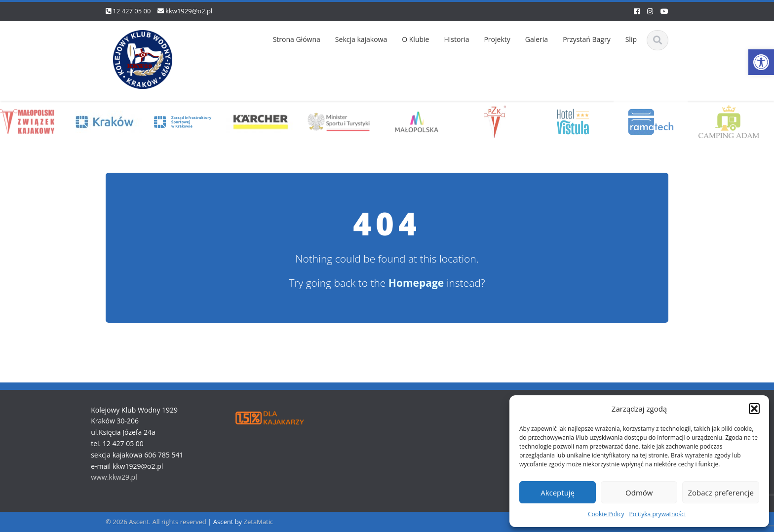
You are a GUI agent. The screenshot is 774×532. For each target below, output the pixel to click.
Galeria (537, 39)
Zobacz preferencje (721, 493)
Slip (631, 39)
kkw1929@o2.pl (189, 11)
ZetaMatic (259, 522)
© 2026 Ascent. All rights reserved (156, 522)
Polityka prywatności (658, 514)
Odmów (639, 493)
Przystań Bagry (587, 39)
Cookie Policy (606, 514)
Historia (456, 39)
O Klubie (415, 39)
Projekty (497, 39)
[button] (761, 62)
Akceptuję (558, 493)
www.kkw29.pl (112, 477)
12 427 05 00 (132, 11)
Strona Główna (297, 39)
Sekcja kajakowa (361, 39)
